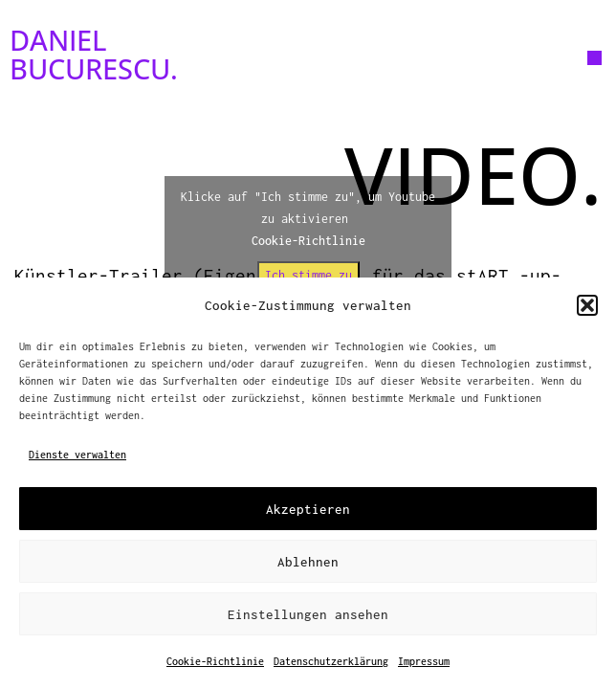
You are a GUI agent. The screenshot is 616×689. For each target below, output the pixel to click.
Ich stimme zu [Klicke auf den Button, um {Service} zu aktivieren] (308, 275)
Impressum (424, 661)
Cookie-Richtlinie (215, 661)
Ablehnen (308, 562)
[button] (587, 305)
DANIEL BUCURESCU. (94, 54)
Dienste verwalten (77, 455)
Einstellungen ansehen (308, 614)
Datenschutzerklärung (331, 661)
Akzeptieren (308, 509)
